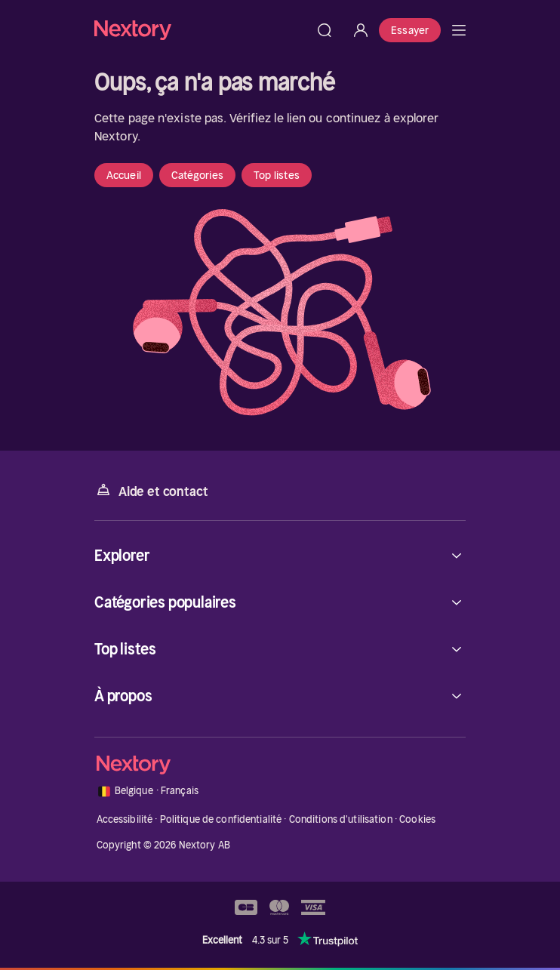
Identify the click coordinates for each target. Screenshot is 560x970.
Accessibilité (125, 819)
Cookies (417, 819)
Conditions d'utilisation (341, 819)
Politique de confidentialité (221, 819)
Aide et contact (151, 490)
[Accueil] (200, 30)
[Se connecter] (361, 30)
